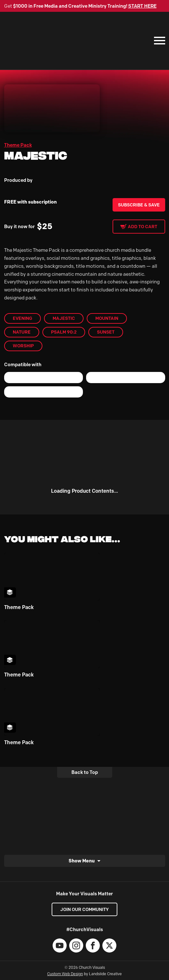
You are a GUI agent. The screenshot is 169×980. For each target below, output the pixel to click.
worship (23, 346)
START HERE (142, 6)
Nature (22, 332)
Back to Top (85, 772)
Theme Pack (18, 145)
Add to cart (143, 227)
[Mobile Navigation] (158, 41)
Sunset (106, 332)
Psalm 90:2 (64, 332)
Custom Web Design (65, 974)
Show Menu (82, 861)
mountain (107, 318)
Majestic (64, 318)
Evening (22, 318)
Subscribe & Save (139, 205)
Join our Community (84, 909)
